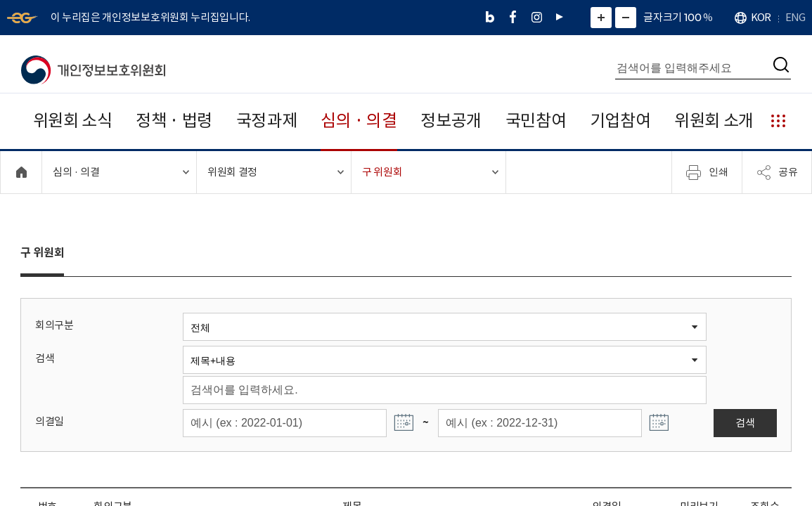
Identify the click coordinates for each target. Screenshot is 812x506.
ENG (795, 17)
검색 (45, 358)
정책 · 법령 (174, 121)
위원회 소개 (714, 121)
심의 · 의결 (359, 121)
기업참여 (620, 121)
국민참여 (536, 121)
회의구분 (54, 325)
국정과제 (267, 121)
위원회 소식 (73, 121)
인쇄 (707, 172)
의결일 (50, 421)
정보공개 (451, 121)
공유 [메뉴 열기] (777, 172)
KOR (761, 17)
